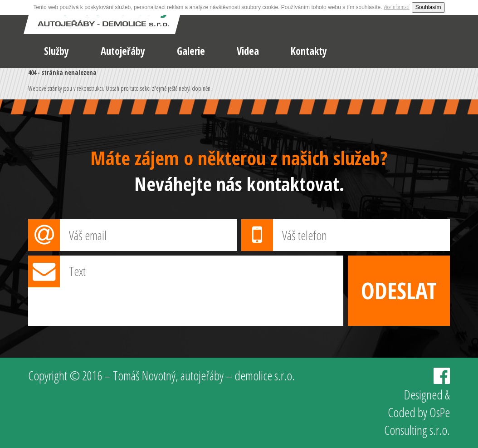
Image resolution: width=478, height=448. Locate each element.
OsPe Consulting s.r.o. (417, 421)
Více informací (397, 7)
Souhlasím (428, 7)
